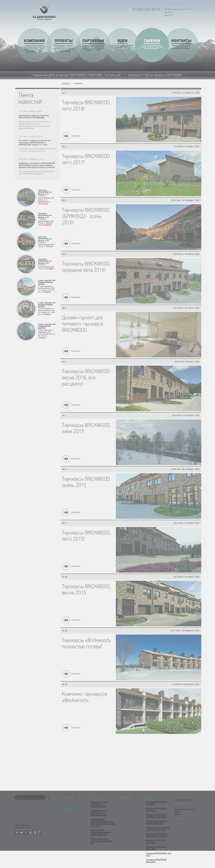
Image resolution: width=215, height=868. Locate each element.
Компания (69, 808)
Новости (68, 797)
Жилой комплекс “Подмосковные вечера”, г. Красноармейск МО (101, 832)
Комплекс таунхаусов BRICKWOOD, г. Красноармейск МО (99, 804)
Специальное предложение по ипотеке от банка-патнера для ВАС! (38, 150)
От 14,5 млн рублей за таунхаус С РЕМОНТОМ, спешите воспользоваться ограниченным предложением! (35, 125)
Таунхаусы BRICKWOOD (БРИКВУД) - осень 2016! (156, 816)
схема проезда (180, 819)
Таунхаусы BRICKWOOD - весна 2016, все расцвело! (157, 835)
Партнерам (125, 797)
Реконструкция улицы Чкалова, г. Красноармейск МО (102, 841)
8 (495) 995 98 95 (146, 10)
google (39, 833)
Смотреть (76, 136)
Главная (66, 83)
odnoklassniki (35, 833)
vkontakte (17, 833)
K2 (44, 13)
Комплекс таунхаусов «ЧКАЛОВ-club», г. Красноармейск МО (99, 813)
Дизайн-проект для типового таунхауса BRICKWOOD (158, 829)
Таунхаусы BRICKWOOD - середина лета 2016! (157, 822)
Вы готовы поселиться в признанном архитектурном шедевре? (36, 172)
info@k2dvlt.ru (181, 803)
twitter (21, 833)
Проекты (96, 797)
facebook (26, 833)
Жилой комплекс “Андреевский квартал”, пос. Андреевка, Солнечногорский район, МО (103, 823)
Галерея (151, 797)
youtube (30, 833)
